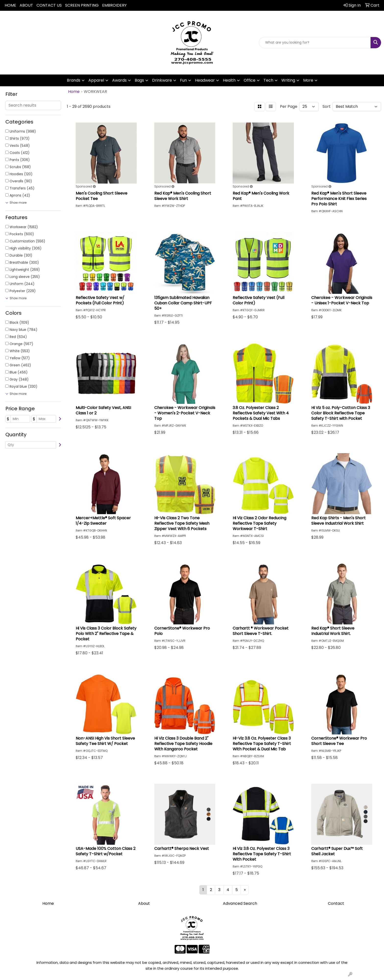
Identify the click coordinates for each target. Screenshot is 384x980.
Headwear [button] (205, 80)
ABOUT (26, 5)
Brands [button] (74, 80)
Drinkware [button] (162, 80)
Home (48, 903)
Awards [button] (119, 80)
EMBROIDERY (114, 5)
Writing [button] (288, 80)
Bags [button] (139, 80)
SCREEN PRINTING (82, 5)
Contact (336, 903)
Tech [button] (268, 80)
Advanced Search (240, 903)
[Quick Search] (315, 43)
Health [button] (229, 80)
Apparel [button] (96, 80)
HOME (10, 5)
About (144, 903)
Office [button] (250, 80)
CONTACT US (49, 5)
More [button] (308, 80)
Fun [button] (183, 80)
